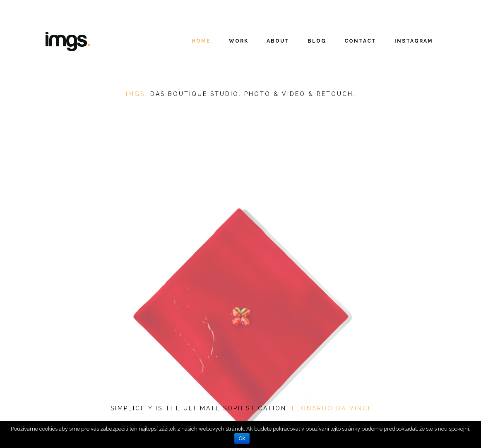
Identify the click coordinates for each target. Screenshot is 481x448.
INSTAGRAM (414, 41)
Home (201, 41)
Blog (317, 41)
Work (239, 41)
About (278, 41)
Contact (360, 41)
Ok (242, 438)
